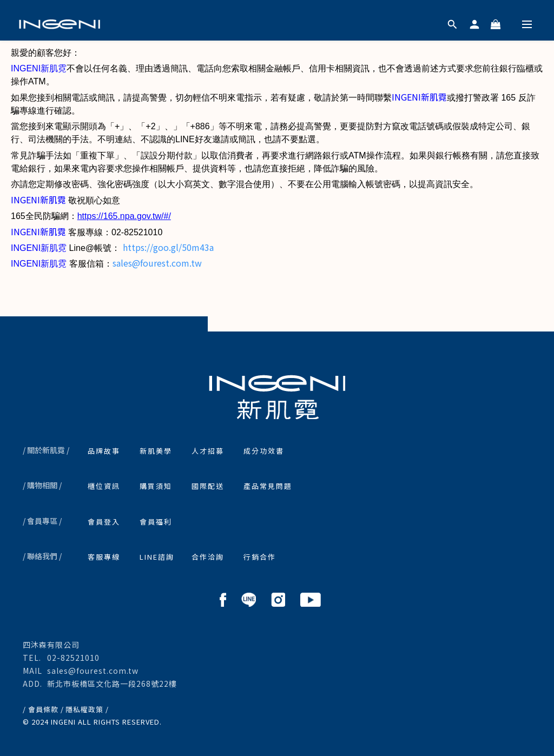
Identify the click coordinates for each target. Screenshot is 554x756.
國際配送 (208, 486)
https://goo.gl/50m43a (168, 247)
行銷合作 (260, 557)
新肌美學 (156, 451)
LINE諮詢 (157, 557)
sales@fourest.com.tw (157, 263)
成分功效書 (264, 451)
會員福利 (156, 522)
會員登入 (104, 522)
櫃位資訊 (104, 486)
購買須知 (156, 486)
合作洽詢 (208, 557)
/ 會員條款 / (43, 709)
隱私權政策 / (87, 709)
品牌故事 (104, 451)
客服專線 (104, 557)
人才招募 (208, 451)
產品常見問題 (268, 486)
